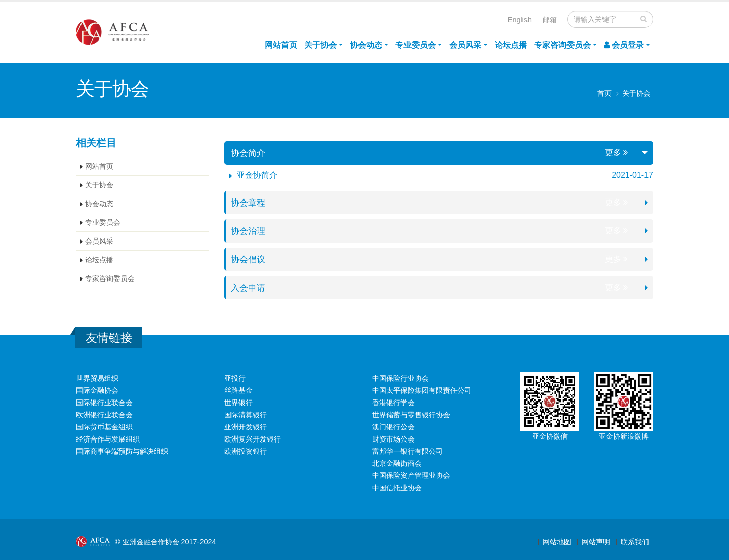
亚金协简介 (257, 175)
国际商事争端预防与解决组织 (122, 451)
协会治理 (249, 231)
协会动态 (366, 45)
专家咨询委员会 (562, 45)
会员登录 (624, 45)
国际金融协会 (97, 390)
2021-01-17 (632, 175)
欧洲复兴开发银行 (253, 439)
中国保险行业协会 (400, 378)
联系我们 (635, 542)
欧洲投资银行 (246, 451)
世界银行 (238, 403)
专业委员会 (416, 45)
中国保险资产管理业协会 (411, 475)
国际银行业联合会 (104, 403)
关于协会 (320, 45)
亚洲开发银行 (246, 427)
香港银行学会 (393, 403)
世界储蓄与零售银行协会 (411, 415)
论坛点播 (511, 45)
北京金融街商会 (397, 463)
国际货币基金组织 (104, 427)
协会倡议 (249, 259)
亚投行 (235, 378)
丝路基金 (238, 390)
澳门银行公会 (393, 427)
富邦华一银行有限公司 (408, 451)
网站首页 (281, 45)
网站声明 (596, 542)
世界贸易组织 (97, 378)
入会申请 (249, 288)
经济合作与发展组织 (108, 439)
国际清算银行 (246, 415)
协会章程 (249, 203)
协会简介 (249, 153)
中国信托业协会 (397, 488)
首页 (604, 93)
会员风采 (465, 45)
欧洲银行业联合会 (104, 415)
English (520, 20)
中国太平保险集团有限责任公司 (422, 390)
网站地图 (557, 542)
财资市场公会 (393, 439)
